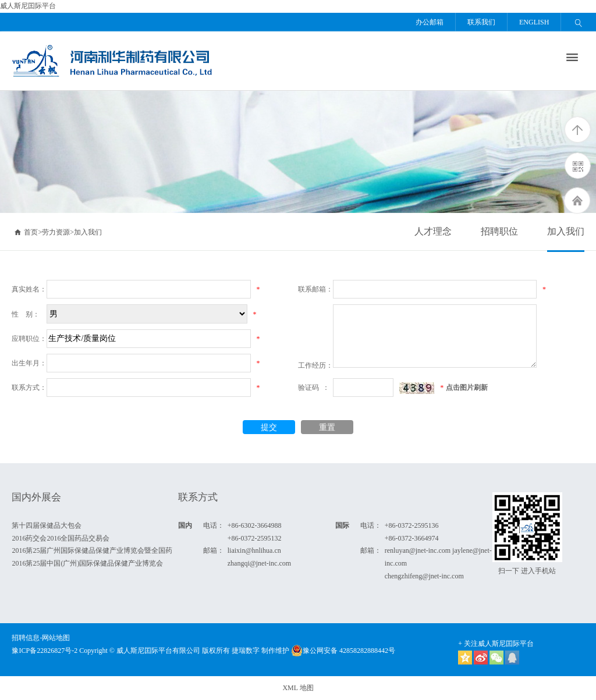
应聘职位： (29, 339)
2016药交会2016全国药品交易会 (61, 538)
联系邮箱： (315, 289)
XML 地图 (298, 688)
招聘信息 (26, 638)
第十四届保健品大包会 (47, 525)
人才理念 (433, 231)
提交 (269, 427)
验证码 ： (314, 388)
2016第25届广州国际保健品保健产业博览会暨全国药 (92, 550)
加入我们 (566, 231)
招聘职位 (499, 231)
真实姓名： (29, 289)
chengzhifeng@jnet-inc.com (424, 576)
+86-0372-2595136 (412, 525)
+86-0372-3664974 (412, 538)
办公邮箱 (430, 22)
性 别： (26, 314)
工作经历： (315, 365)
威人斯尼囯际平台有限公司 (158, 651)
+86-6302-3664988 (255, 525)
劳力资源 (56, 232)
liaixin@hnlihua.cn (254, 550)
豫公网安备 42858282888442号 (343, 651)
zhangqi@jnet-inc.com (259, 563)
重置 (327, 427)
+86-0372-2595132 (255, 538)
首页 (26, 232)
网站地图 (56, 638)
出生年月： (29, 363)
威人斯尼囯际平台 (28, 6)
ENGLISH (534, 22)
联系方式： (29, 388)
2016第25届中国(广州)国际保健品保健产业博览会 (87, 563)
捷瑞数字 (246, 651)
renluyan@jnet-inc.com (418, 550)
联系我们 (481, 22)
